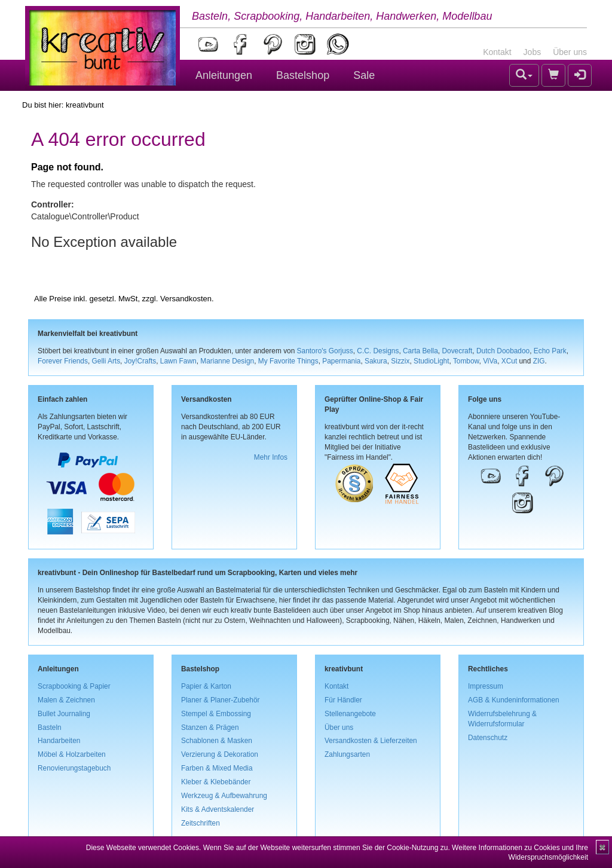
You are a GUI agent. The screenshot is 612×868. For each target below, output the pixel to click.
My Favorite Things (288, 361)
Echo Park (550, 351)
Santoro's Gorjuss (325, 351)
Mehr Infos (271, 457)
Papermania (341, 361)
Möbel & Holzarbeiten (72, 754)
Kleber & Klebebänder (216, 782)
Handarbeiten (59, 741)
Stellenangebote (350, 714)
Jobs (533, 52)
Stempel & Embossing (216, 714)
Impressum (486, 686)
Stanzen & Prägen (210, 728)
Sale (364, 75)
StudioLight (432, 361)
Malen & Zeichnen (66, 700)
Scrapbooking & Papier (74, 686)
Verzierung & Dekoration (220, 754)
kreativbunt (85, 105)
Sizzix (400, 361)
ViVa (490, 361)
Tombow (466, 361)
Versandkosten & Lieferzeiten (371, 741)
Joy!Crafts (140, 361)
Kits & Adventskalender (218, 809)
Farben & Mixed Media (217, 768)
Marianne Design (227, 361)
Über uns (570, 52)
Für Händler (343, 700)
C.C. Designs (378, 351)
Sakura (376, 361)
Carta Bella (420, 351)
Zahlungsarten (347, 754)
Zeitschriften (201, 823)
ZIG (539, 361)
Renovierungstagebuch (74, 768)
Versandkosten (186, 299)
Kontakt (497, 52)
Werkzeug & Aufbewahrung (224, 796)
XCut (509, 361)
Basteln (50, 728)
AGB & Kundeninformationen (514, 700)
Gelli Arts (106, 361)
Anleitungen (224, 75)
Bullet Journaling (64, 714)
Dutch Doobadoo (503, 351)
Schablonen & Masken (217, 741)
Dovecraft (457, 351)
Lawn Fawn (178, 361)
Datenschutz (488, 738)
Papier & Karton (206, 686)
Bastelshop (303, 75)
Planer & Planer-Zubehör (221, 700)
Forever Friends (63, 361)
